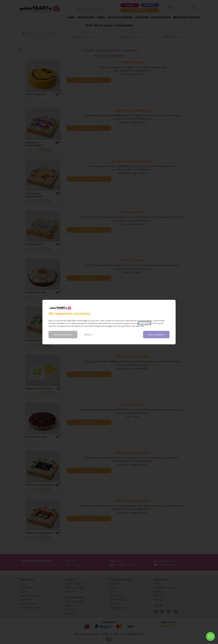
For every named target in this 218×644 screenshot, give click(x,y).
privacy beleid (144, 323)
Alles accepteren (156, 335)
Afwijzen (88, 335)
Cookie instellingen (63, 335)
